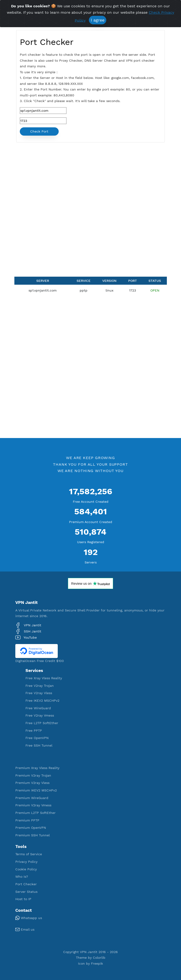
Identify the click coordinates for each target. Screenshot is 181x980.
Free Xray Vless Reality (44, 678)
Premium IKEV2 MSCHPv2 (36, 790)
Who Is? (22, 877)
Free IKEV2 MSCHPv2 (42, 701)
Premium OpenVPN (31, 828)
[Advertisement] (90, 178)
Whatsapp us (29, 918)
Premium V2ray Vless (32, 783)
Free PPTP (34, 731)
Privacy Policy (26, 862)
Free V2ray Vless (39, 693)
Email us (25, 929)
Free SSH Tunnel (39, 745)
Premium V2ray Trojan (33, 775)
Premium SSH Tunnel (33, 835)
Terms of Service (29, 854)
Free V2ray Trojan (40, 686)
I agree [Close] (98, 20)
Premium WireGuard (32, 798)
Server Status (26, 892)
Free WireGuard (38, 708)
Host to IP (23, 899)
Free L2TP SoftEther (42, 723)
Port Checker (26, 884)
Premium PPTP (27, 820)
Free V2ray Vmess (40, 715)
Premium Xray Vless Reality (37, 768)
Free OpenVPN (37, 738)
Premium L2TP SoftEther (35, 813)
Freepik (97, 963)
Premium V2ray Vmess (33, 805)
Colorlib (99, 958)
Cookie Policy (26, 869)
